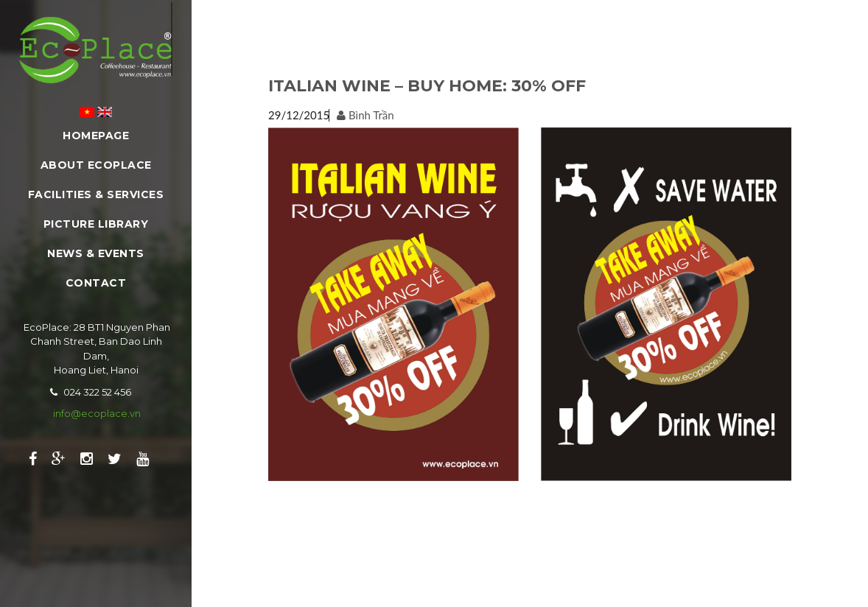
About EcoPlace (96, 165)
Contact (96, 283)
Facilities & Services (96, 194)
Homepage (96, 136)
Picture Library (96, 224)
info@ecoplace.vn (97, 413)
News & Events (96, 253)
